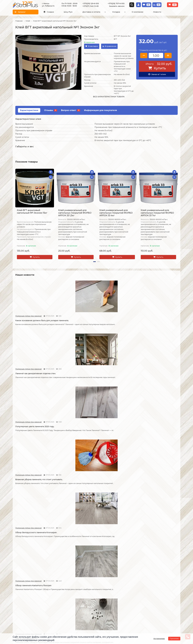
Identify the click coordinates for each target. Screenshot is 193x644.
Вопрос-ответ (71, 110)
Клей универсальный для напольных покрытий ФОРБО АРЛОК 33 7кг (157, 213)
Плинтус (73, 606)
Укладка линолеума (50, 592)
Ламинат (74, 588)
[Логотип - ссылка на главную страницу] (119, 588)
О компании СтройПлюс (24, 588)
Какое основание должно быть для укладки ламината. (33, 319)
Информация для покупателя (101, 110)
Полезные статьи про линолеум (66, 545)
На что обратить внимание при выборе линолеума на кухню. (113, 551)
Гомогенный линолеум (80, 602)
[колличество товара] (156, 56)
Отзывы (51, 110)
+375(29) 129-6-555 (91, 3)
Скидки (49, 12)
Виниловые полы (78, 595)
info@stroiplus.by (110, 605)
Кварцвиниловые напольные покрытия (30, 551)
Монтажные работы (52, 583)
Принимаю (174, 639)
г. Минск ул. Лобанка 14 (153, 593)
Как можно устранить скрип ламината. (158, 434)
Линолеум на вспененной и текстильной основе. (70, 551)
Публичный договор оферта (22, 606)
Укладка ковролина (50, 599)
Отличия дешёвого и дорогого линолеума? (154, 551)
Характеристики (29, 110)
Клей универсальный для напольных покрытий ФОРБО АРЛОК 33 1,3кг (75, 213)
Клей (28, 21)
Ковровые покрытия (79, 599)
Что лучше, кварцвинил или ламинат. (34, 434)
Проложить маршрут (152, 586)
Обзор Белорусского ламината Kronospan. (31, 377)
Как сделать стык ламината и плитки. (157, 492)
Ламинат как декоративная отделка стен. (74, 319)
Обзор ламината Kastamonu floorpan (75, 376)
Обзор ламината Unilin (109, 376)
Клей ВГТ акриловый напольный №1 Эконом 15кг (32, 212)
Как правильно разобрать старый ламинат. (156, 377)
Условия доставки (21, 592)
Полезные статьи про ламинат (25, 313)
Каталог (74, 583)
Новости (157, 12)
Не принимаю (159, 639)
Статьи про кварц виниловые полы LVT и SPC (25, 429)
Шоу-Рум (68, 12)
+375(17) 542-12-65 (91, 6)
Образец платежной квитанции (22, 600)
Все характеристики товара (109, 97)
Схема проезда (149, 589)
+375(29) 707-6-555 (116, 3)
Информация (20, 583)
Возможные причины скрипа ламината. (30, 493)
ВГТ (115, 39)
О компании (137, 12)
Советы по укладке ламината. (71, 492)
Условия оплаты (20, 595)
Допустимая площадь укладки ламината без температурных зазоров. (117, 435)
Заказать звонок (117, 6)
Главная (19, 21)
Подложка (74, 609)
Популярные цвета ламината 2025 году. (115, 319)
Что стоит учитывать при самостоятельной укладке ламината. (75, 435)
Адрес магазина (20, 619)
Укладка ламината (50, 588)
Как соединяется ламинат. (111, 492)
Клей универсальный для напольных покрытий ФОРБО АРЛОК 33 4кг (116, 213)
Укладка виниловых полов (54, 595)
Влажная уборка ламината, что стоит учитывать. (157, 319)
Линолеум (74, 592)
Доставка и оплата (91, 12)
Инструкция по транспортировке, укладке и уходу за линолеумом (25, 613)
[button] (95, 262)
